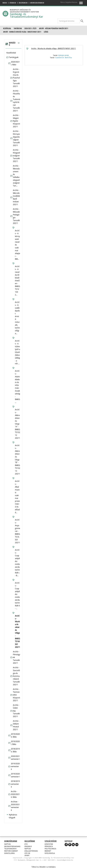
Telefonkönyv (10, 849)
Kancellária (9, 853)
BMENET (48, 851)
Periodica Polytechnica (50, 847)
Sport (27, 855)
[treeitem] (13, 53)
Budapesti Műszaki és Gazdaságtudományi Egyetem (24, 11)
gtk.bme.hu (13, 3)
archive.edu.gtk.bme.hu (37, 3)
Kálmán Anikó (64, 55)
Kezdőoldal (11, 53)
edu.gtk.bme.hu (23, 3)
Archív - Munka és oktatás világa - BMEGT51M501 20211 (54, 48)
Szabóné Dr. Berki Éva (64, 58)
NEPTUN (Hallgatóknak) (31, 850)
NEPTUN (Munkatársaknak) (12, 845)
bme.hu (5, 3)
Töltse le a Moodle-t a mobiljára (43, 867)
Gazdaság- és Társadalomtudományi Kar (26, 15)
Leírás (46, 32)
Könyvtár (49, 844)
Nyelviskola (50, 853)
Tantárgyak (14, 57)
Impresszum (18, 858)
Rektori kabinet (11, 851)
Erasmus (28, 846)
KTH (26, 844)
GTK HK (27, 853)
